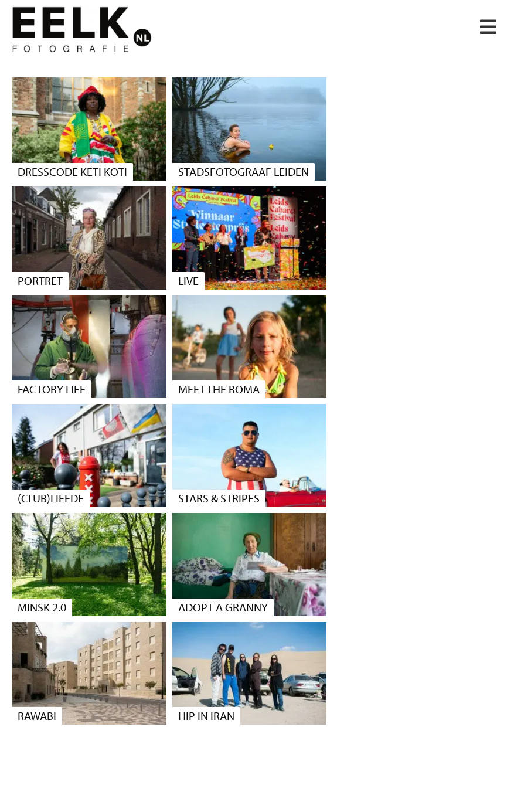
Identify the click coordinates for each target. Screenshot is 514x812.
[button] (488, 27)
